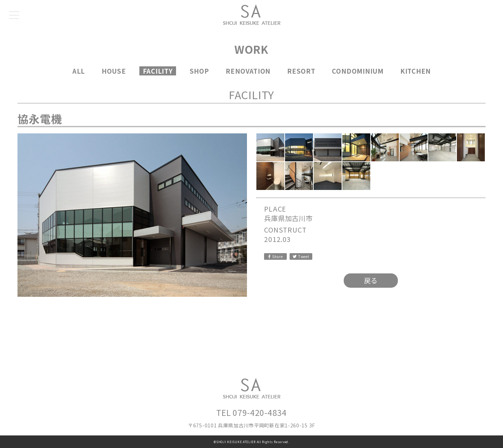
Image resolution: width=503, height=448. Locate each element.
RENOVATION (248, 71)
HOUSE (114, 71)
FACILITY (158, 71)
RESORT (301, 71)
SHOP (199, 71)
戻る (371, 280)
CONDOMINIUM (358, 71)
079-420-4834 (260, 412)
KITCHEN (415, 71)
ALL (79, 71)
